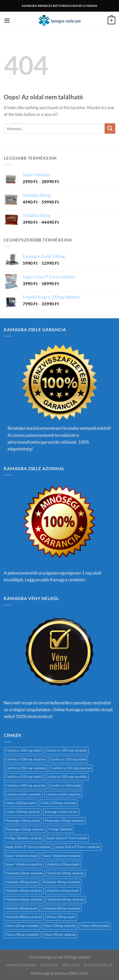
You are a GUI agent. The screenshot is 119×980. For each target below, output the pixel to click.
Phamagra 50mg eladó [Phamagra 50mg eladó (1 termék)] (23, 821)
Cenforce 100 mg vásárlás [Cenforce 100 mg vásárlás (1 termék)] (25, 759)
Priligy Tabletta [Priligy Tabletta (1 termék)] (60, 829)
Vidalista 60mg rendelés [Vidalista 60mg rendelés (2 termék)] (24, 899)
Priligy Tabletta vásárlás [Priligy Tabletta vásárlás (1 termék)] (24, 838)
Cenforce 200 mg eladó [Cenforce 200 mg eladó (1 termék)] (23, 777)
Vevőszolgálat (98, 965)
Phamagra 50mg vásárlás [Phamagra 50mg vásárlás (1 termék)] (25, 829)
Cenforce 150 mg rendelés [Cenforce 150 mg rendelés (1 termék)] (26, 768)
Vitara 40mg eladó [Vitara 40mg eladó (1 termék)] (95, 926)
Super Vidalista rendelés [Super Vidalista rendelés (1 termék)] (62, 856)
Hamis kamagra (21, 965)
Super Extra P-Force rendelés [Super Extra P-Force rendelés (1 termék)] (28, 847)
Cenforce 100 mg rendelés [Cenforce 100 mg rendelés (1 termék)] (67, 750)
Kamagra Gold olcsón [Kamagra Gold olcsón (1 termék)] (61, 812)
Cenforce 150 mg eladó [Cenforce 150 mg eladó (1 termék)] (68, 759)
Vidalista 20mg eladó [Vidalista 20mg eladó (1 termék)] (63, 864)
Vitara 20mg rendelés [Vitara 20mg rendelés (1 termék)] (22, 926)
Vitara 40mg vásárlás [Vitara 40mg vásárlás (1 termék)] (60, 935)
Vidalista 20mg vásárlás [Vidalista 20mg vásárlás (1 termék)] (66, 873)
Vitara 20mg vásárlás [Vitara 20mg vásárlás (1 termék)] (60, 926)
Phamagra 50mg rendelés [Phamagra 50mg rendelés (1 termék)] (64, 821)
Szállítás (71, 965)
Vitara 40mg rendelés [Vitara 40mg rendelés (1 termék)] (22, 935)
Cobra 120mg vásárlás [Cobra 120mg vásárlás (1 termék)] (23, 812)
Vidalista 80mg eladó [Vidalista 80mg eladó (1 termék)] (22, 908)
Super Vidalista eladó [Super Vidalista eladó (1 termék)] (22, 856)
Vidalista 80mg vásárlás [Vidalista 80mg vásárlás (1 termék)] (24, 917)
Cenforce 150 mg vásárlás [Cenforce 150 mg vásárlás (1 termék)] (71, 768)
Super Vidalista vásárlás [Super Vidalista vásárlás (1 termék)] (24, 864)
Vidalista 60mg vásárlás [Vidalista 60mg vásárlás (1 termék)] (66, 899)
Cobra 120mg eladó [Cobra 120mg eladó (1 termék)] (21, 803)
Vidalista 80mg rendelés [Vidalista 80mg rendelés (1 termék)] (61, 908)
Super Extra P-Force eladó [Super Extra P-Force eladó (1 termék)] (67, 838)
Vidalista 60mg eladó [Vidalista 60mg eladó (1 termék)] (63, 891)
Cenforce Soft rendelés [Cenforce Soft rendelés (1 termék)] (23, 794)
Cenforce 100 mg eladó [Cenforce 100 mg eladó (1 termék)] (23, 750)
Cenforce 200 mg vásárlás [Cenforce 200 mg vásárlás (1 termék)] (25, 785)
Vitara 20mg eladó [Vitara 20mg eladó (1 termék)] (61, 917)
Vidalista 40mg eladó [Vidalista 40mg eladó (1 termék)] (22, 882)
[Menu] (7, 21)
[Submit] (110, 128)
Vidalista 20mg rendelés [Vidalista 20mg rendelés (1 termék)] (24, 873)
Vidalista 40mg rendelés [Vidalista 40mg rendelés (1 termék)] (61, 882)
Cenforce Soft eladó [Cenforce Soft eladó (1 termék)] (66, 785)
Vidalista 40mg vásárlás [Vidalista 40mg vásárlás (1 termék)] (24, 891)
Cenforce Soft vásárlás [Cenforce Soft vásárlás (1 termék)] (63, 794)
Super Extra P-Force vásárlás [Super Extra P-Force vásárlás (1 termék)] (78, 847)
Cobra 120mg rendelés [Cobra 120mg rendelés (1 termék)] (58, 803)
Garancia (49, 965)
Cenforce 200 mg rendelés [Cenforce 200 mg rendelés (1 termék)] (67, 777)
